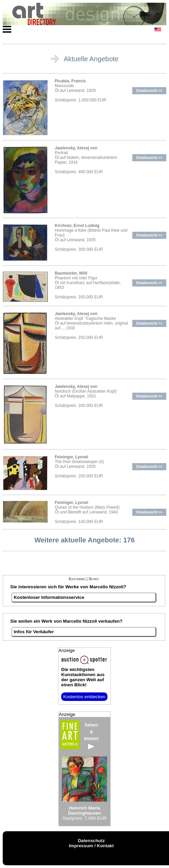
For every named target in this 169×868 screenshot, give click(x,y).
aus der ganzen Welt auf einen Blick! (83, 677)
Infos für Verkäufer (34, 632)
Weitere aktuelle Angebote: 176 (84, 540)
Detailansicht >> (149, 91)
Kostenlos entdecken (84, 697)
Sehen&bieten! (91, 736)
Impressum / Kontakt (91, 846)
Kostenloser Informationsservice (49, 597)
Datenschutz (91, 841)
